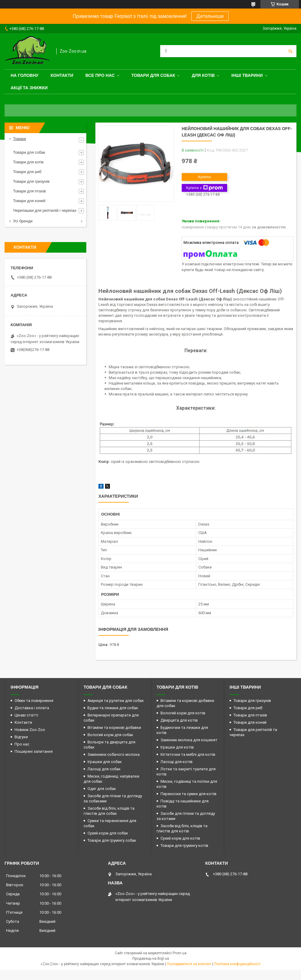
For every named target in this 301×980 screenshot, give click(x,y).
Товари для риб (27, 172)
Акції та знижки (29, 88)
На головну (25, 75)
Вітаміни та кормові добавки (114, 728)
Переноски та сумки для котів (189, 794)
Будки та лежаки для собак (113, 708)
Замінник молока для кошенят (189, 740)
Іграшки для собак (105, 762)
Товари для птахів (29, 191)
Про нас (22, 744)
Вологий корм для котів (183, 713)
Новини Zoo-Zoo (30, 730)
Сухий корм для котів (180, 838)
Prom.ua (180, 953)
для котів (203, 75)
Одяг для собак (102, 789)
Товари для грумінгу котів (184, 846)
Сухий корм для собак (108, 833)
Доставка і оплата (32, 708)
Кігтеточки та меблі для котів (188, 754)
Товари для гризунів (31, 181)
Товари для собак (153, 75)
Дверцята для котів (179, 720)
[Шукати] (290, 51)
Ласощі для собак (104, 769)
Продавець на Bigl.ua (151, 959)
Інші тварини (247, 75)
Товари (20, 139)
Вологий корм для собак (110, 735)
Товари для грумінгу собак (112, 840)
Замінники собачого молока (114, 754)
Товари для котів (28, 162)
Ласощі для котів (177, 762)
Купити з (204, 188)
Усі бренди (23, 221)
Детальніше (210, 16)
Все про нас (100, 75)
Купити (204, 177)
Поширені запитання (34, 751)
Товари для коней (29, 201)
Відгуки (21, 737)
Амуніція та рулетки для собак (116, 701)
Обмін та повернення (34, 701)
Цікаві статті (26, 715)
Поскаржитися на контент (189, 964)
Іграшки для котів (177, 747)
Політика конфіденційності (237, 964)
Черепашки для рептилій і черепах (45, 210)
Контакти (62, 75)
